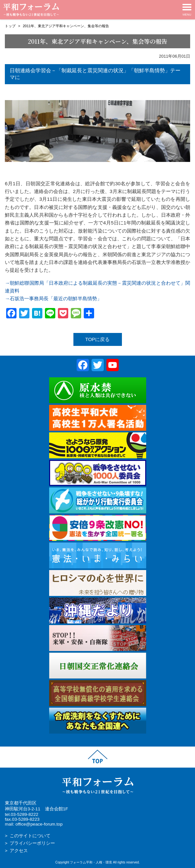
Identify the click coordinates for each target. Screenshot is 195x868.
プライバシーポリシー (32, 843)
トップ (10, 26)
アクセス (19, 851)
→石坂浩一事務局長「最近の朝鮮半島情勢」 (53, 298)
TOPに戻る (98, 339)
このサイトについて (30, 836)
